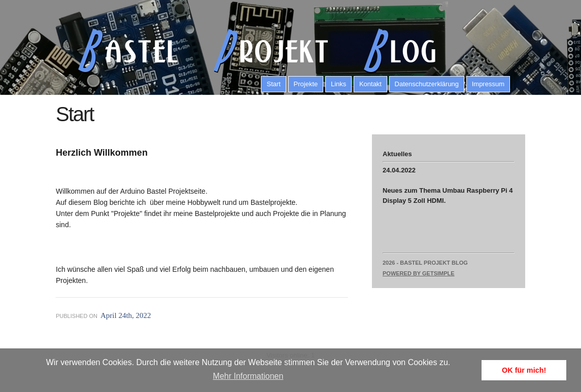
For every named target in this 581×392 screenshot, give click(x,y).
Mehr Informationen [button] (248, 376)
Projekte (306, 84)
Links (338, 84)
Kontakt (370, 84)
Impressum (488, 84)
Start (273, 84)
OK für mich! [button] (524, 370)
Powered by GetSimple (419, 273)
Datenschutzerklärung (427, 84)
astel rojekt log (251, 50)
